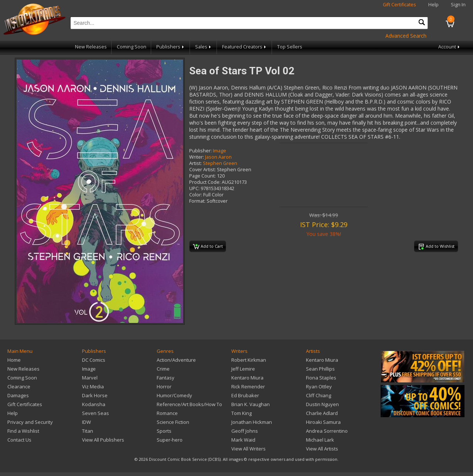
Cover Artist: (203, 170)
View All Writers (249, 449)
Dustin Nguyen (322, 404)
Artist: (195, 163)
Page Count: (203, 176)
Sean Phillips (320, 369)
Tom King (241, 413)
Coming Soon (132, 47)
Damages (18, 395)
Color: (196, 195)
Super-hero (170, 440)
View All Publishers (103, 440)
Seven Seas (96, 413)
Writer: (197, 157)
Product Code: (205, 182)
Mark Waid (243, 440)
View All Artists (322, 449)
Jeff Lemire (243, 369)
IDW (86, 422)
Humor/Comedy (174, 395)
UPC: (194, 188)
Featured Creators (245, 47)
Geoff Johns (245, 431)
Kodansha (94, 404)
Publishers (171, 47)
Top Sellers (290, 47)
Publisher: (200, 151)
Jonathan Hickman (252, 422)
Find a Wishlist (23, 431)
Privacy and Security (30, 422)
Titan (88, 431)
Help (433, 5)
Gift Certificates (399, 5)
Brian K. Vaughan (251, 404)
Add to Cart (208, 247)
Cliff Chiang (319, 395)
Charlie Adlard (322, 413)
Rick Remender (248, 386)
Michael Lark (320, 440)
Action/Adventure (176, 360)
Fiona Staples (321, 378)
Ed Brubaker (245, 395)
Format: (197, 201)
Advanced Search (406, 36)
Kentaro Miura (247, 378)
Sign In (458, 5)
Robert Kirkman (249, 360)
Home (14, 360)
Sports (164, 431)
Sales (204, 47)
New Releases (91, 47)
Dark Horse (95, 395)
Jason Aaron (218, 157)
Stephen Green (220, 163)
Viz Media (93, 386)
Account (450, 47)
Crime (163, 369)
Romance (167, 413)
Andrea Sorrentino (327, 431)
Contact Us (19, 440)
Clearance (19, 386)
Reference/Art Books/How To (189, 404)
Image (220, 151)
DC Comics (94, 360)
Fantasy (166, 378)
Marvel (90, 378)
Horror (164, 386)
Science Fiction (173, 422)
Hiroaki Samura (323, 422)
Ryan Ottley (319, 386)
